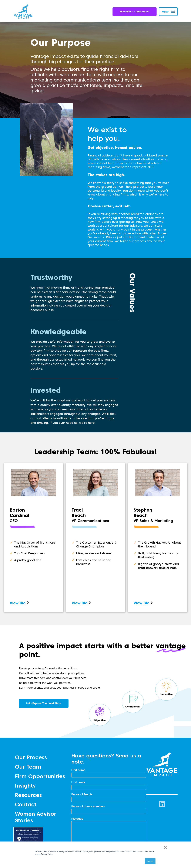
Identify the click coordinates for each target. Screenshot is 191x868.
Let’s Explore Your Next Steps (44, 703)
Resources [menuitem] (28, 795)
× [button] (165, 847)
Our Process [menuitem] (31, 757)
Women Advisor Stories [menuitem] (36, 817)
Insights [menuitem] (25, 786)
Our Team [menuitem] (28, 767)
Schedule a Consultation (135, 12)
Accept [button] (150, 861)
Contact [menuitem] (26, 804)
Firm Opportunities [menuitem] (40, 776)
